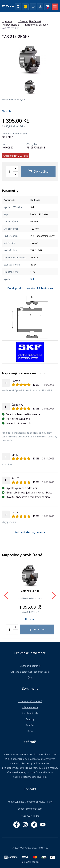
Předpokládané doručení (15, 134)
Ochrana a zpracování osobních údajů (30, 672)
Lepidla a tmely (30, 713)
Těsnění (30, 725)
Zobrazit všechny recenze (30, 532)
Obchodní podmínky (30, 666)
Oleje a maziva (30, 707)
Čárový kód (32, 144)
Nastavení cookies (30, 862)
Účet (30, 678)
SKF (32, 279)
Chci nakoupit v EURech (16, 156)
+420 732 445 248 (30, 816)
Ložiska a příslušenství (30, 701)
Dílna (30, 731)
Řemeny (30, 719)
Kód (4, 144)
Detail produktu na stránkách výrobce (30, 288)
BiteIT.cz (44, 848)
